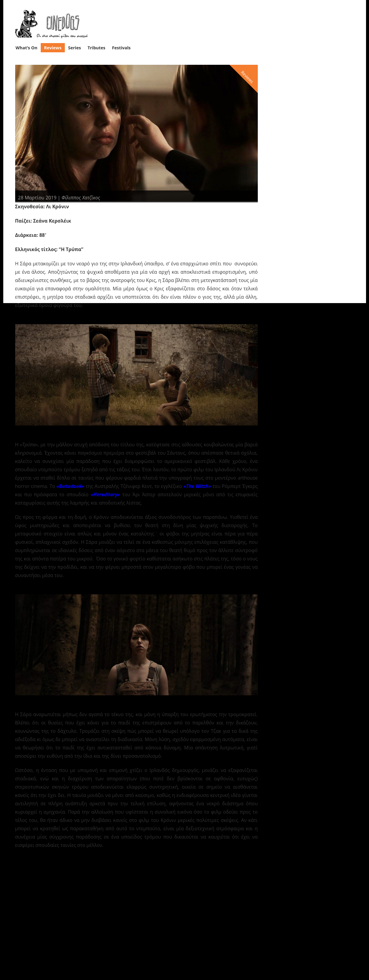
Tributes (96, 48)
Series (74, 48)
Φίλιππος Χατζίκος (81, 198)
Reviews (53, 48)
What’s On (26, 48)
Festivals (121, 48)
